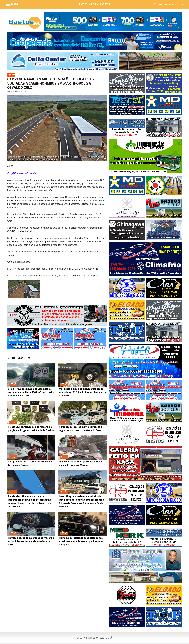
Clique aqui (182, 4)
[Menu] (13, 4)
